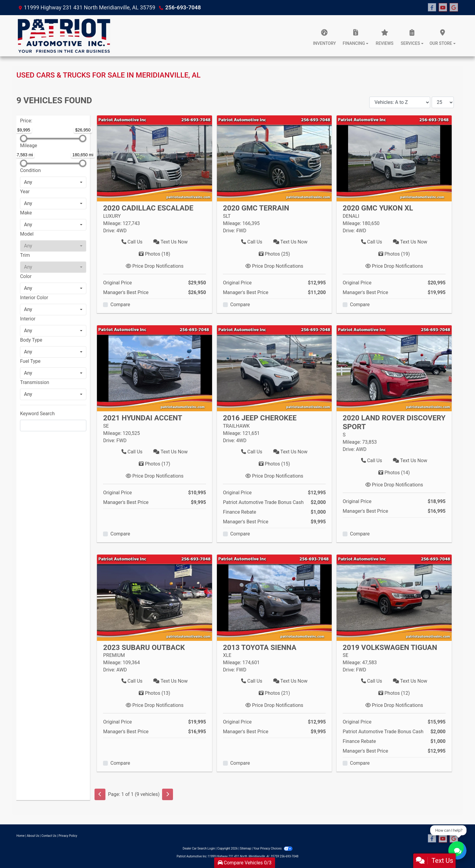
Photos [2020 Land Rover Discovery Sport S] (394, 473)
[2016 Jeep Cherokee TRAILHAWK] (274, 368)
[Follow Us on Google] (454, 8)
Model (27, 234)
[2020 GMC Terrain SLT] (274, 158)
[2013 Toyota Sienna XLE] (274, 597)
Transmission (35, 382)
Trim (25, 255)
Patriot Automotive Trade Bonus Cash (263, 502)
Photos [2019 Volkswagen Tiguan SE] (394, 693)
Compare (120, 305)
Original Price (117, 283)
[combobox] (53, 182)
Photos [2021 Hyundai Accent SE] (154, 464)
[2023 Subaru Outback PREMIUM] (154, 597)
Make (26, 213)
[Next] (168, 794)
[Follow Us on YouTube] (443, 8)
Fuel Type (30, 361)
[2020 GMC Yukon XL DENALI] (394, 158)
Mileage (28, 146)
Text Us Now (170, 242)
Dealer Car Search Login (199, 848)
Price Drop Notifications (155, 266)
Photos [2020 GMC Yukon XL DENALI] (394, 254)
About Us (33, 836)
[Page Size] (443, 102)
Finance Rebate (240, 512)
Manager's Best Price (126, 292)
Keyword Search (37, 414)
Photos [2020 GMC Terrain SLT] (274, 254)
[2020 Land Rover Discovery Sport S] (394, 368)
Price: (26, 121)
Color (26, 276)
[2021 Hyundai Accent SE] (154, 368)
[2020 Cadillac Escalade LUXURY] (154, 158)
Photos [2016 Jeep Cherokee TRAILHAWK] (274, 464)
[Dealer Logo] (64, 36)
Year (25, 192)
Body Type (31, 340)
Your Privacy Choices (273, 848)
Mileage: (112, 223)
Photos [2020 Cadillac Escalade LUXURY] (154, 254)
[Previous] (100, 794)
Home (20, 836)
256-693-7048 (183, 7)
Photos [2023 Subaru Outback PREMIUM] (154, 693)
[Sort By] (400, 102)
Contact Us (49, 836)
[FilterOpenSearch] (53, 426)
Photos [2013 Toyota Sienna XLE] (274, 693)
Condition (30, 170)
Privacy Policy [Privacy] (68, 836)
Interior (28, 319)
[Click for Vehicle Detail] (154, 211)
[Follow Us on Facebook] (432, 8)
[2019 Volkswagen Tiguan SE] (394, 597)
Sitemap (246, 848)
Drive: (109, 231)
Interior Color (34, 298)
